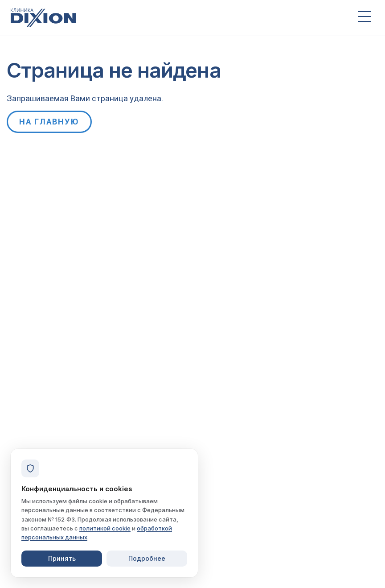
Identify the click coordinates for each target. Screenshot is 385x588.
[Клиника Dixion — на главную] (176, 18)
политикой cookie (105, 528)
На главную (49, 122)
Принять (62, 558)
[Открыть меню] (365, 18)
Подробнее (147, 558)
